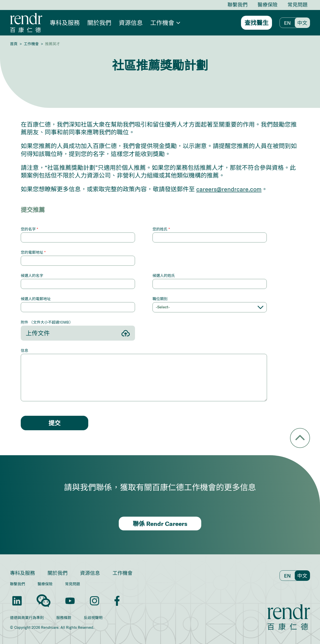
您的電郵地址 (33, 252)
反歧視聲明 (93, 618)
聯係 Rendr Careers (160, 524)
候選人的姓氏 (164, 275)
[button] (165, 23)
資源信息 (131, 23)
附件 (47, 322)
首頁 (14, 44)
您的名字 (29, 229)
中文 (302, 23)
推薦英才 (52, 44)
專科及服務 (65, 23)
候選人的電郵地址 (36, 299)
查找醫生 (256, 23)
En (287, 23)
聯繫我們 (237, 4)
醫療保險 (267, 4)
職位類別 (160, 299)
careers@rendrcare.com (229, 189)
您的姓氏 (161, 229)
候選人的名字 (32, 275)
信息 (24, 350)
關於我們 (99, 23)
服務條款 (64, 618)
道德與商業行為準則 (27, 618)
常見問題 (297, 4)
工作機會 (31, 44)
